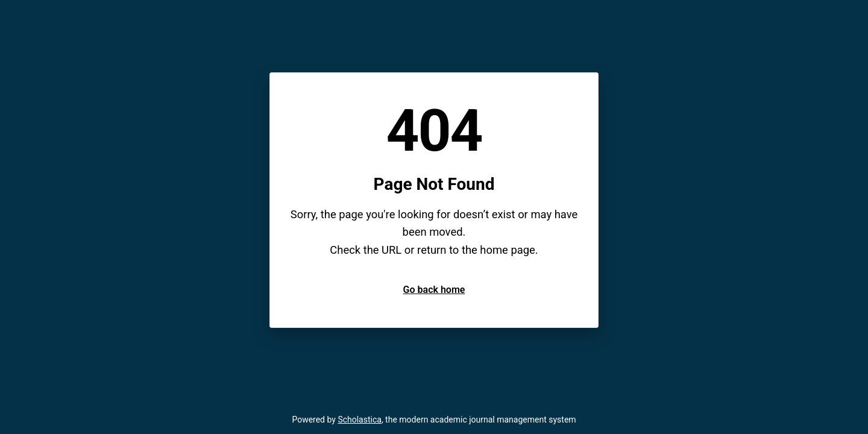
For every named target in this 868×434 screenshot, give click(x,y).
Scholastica (360, 420)
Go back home (434, 290)
